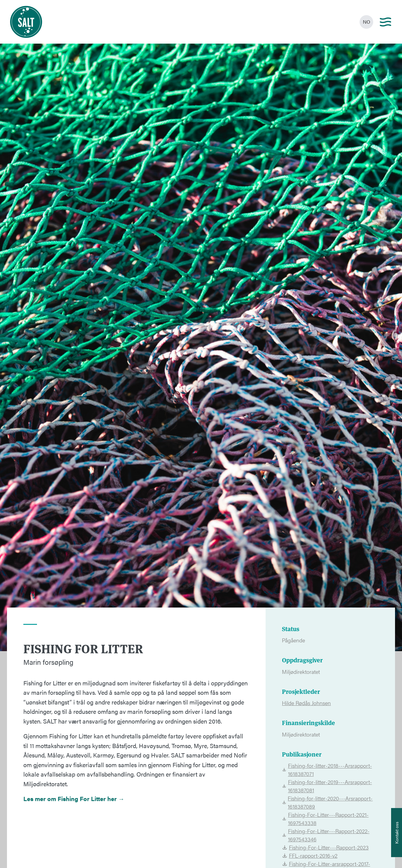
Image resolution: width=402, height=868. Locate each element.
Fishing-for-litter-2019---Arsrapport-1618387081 (327, 786)
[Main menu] (385, 22)
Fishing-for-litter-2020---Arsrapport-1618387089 (327, 802)
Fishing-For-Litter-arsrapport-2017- (326, 864)
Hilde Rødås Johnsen (306, 703)
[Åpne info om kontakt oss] (397, 833)
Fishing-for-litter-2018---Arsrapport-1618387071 (327, 770)
